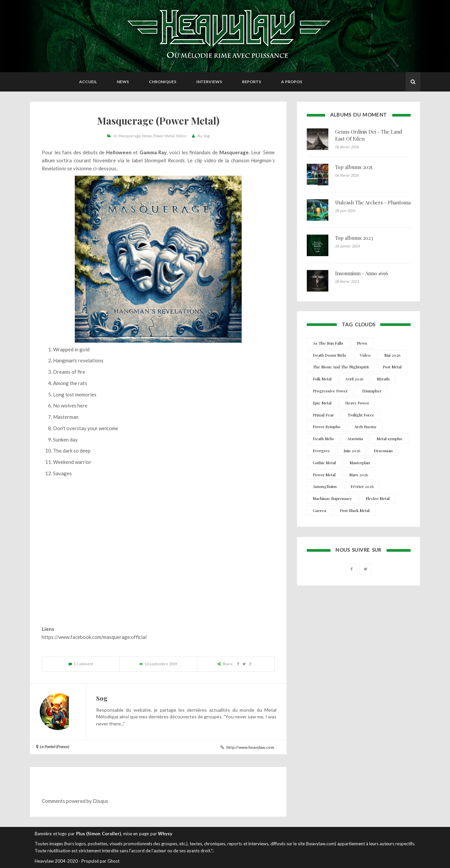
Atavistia (355, 439)
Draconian (383, 451)
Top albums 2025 (354, 167)
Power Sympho (327, 426)
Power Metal (164, 136)
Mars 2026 (359, 475)
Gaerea (319, 510)
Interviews (209, 82)
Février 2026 (362, 486)
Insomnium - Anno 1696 (362, 273)
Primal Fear (323, 415)
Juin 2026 (352, 451)
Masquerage (130, 136)
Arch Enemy (365, 426)
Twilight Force (361, 415)
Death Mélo (323, 439)
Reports (252, 82)
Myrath (383, 379)
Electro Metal (378, 498)
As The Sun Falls (328, 343)
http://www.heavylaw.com (250, 747)
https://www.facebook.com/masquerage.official (94, 637)
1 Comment (83, 664)
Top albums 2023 (354, 238)
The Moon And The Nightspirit (341, 367)
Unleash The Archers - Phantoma (373, 202)
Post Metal (392, 367)
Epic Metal (322, 403)
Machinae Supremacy (332, 498)
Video (181, 136)
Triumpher (372, 391)
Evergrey (321, 451)
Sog (207, 136)
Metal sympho (389, 439)
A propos (292, 82)
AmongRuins (325, 486)
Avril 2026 (354, 379)
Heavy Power (357, 403)
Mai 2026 (392, 355)
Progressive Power (330, 391)
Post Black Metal (355, 510)
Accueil (88, 82)
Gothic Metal (324, 463)
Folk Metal (322, 379)
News (123, 82)
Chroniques (163, 82)
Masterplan (360, 463)
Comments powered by (75, 801)
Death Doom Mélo (329, 355)
